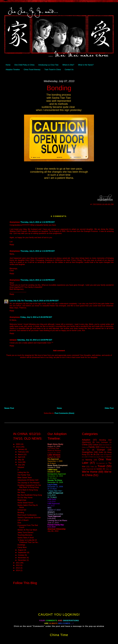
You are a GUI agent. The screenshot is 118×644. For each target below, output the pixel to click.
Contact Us (69, 69)
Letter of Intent (89, 457)
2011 (18, 563)
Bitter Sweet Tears (25, 477)
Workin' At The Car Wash (27, 530)
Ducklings (21, 545)
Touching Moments (25, 535)
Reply (12, 245)
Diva (19, 523)
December (22, 560)
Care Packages (102, 442)
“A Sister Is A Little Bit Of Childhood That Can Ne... (28, 541)
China (85, 444)
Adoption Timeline (13, 69)
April (20, 457)
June (20, 462)
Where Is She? (68, 65)
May (20, 460)
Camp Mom (22, 547)
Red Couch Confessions (27, 515)
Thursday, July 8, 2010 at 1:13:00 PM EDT (38, 251)
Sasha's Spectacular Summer (29, 517)
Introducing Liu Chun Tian (48, 65)
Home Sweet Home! (25, 503)
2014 (18, 570)
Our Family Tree (24, 475)
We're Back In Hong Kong (28, 490)
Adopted (21, 467)
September (23, 552)
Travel (101, 466)
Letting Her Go (23, 472)
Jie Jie (93, 454)
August (21, 550)
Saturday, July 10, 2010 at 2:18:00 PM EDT (35, 340)
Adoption (86, 440)
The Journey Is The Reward (28, 483)
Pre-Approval (100, 463)
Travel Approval (88, 469)
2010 (18, 447)
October (21, 555)
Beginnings (22, 500)
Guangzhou (87, 452)
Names (109, 457)
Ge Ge (86, 450)
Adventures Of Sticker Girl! (28, 480)
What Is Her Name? (86, 65)
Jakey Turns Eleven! (25, 532)
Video (107, 469)
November (22, 558)
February (22, 452)
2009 (18, 444)
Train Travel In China (53, 69)
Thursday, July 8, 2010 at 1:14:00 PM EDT (38, 280)
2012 (18, 565)
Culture (95, 445)
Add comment (59, 351)
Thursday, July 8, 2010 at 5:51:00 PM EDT (42, 301)
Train (92, 467)
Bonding (59, 88)
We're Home (90, 472)
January (21, 449)
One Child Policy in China (24, 65)
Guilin (101, 452)
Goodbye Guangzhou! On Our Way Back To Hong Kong (29, 486)
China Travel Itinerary (32, 69)
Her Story (21, 492)
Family (92, 447)
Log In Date (100, 457)
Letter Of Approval (106, 455)
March (21, 454)
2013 (18, 568)
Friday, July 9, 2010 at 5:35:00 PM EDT (36, 317)
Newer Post (9, 408)
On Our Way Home (25, 497)
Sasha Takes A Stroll (26, 538)
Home (8, 65)
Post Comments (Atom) (64, 413)
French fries (105, 447)
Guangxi (101, 450)
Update (99, 469)
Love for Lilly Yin (17, 301)
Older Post (109, 408)
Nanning (89, 460)
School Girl (22, 510)
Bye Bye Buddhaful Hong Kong (30, 495)
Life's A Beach (23, 520)
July (20, 465)
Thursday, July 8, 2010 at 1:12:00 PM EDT (38, 222)
